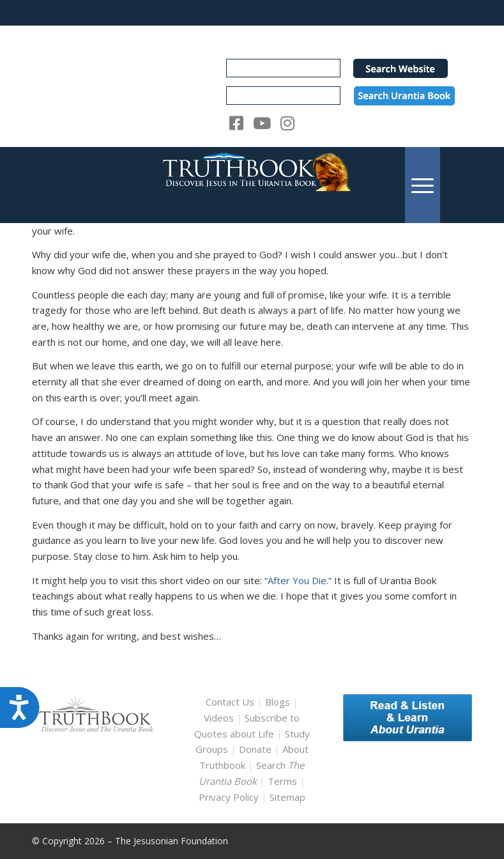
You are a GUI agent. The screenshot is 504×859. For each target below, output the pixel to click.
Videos (219, 718)
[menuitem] (423, 185)
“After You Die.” (298, 580)
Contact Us (230, 702)
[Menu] (423, 185)
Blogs (278, 702)
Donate (255, 749)
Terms (282, 781)
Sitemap (287, 797)
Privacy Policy (229, 797)
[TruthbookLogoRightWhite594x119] (252, 185)
